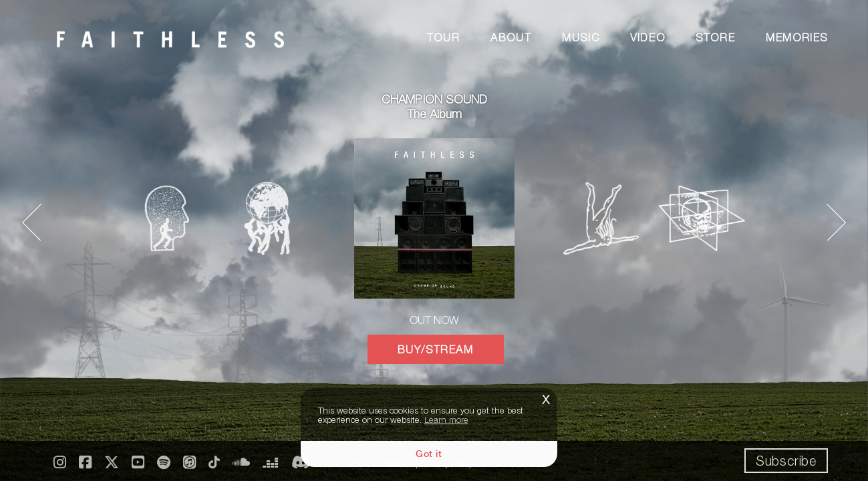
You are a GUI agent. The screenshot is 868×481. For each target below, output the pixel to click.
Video (647, 37)
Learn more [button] (446, 420)
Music (581, 37)
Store (715, 37)
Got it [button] (429, 453)
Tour (443, 37)
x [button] (546, 398)
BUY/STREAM (436, 349)
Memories (797, 37)
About (511, 37)
